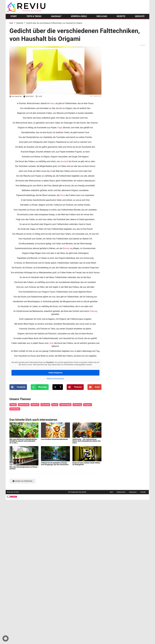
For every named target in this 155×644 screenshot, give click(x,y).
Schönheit (15, 409)
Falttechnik (24, 405)
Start (11, 23)
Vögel (60, 128)
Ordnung (93, 311)
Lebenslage (65, 405)
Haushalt (64, 161)
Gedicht (35, 405)
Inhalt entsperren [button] (55, 373)
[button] (18, 387)
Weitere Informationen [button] (55, 379)
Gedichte (20, 23)
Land (51, 343)
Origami (88, 405)
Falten (13, 405)
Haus (52, 103)
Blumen (66, 248)
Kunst (62, 195)
